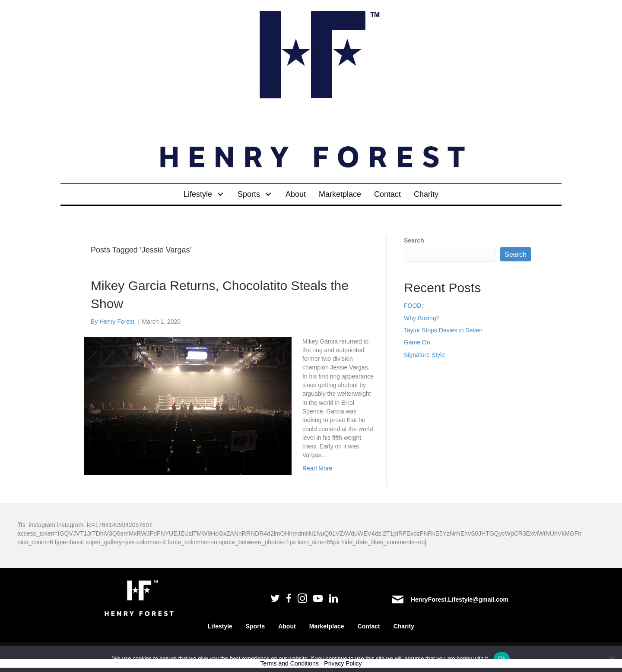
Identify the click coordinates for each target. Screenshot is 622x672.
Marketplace (327, 626)
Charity (404, 626)
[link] (204, 194)
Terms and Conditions (290, 663)
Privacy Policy (343, 663)
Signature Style (424, 355)
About (287, 626)
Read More (317, 468)
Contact (369, 626)
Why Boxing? (422, 318)
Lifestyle (220, 626)
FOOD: (413, 306)
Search (414, 240)
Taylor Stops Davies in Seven (443, 330)
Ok (502, 658)
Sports (255, 626)
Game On (417, 342)
